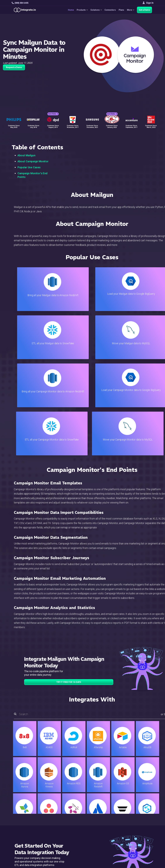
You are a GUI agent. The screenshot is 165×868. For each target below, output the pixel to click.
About (140, 816)
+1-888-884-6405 (24, 820)
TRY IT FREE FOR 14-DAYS (69, 586)
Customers (143, 804)
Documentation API (102, 823)
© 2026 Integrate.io (21, 853)
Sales (51, 823)
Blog (94, 804)
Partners (142, 820)
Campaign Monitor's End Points (33, 175)
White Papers (144, 808)
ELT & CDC (54, 812)
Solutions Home (57, 804)
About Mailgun (26, 155)
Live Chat (97, 808)
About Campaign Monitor (33, 161)
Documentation (99, 820)
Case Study (53, 112)
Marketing (54, 820)
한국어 (141, 842)
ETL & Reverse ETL (58, 808)
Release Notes (56, 835)
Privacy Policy (99, 835)
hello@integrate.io (24, 811)
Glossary (96, 839)
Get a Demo (144, 10)
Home (69, 10)
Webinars (142, 812)
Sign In (148, 3)
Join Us (141, 823)
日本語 (141, 838)
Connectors (110, 10)
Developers (55, 831)
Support (53, 827)
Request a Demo (14, 67)
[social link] (13, 827)
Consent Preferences (103, 843)
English (141, 834)
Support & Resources (103, 812)
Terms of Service (146, 853)
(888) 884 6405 (20, 3)
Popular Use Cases (29, 167)
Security (96, 827)
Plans (121, 10)
